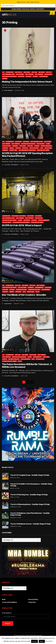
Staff (4, 599)
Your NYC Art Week (43, 150)
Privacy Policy (33, 599)
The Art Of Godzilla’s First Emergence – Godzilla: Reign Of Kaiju (31, 485)
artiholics (48, 74)
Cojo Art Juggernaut (11, 165)
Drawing (15, 146)
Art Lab (34, 72)
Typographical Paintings (27, 150)
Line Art (5, 148)
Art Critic (19, 72)
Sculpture (48, 148)
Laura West (8, 304)
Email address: (7, 613)
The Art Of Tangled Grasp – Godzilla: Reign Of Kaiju (30, 475)
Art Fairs (27, 72)
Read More (49, 641)
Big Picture (41, 144)
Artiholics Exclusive (9, 76)
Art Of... (49, 72)
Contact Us (32, 602)
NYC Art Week (7, 222)
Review (5, 79)
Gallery (28, 76)
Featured (21, 76)
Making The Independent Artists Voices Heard (27, 82)
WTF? (38, 292)
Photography (34, 148)
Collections (7, 146)
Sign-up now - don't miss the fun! (28, 2)
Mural (12, 148)
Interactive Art (21, 290)
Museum (18, 148)
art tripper (39, 74)
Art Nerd (41, 72)
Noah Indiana (8, 91)
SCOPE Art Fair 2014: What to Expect (22, 225)
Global (35, 76)
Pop (42, 148)
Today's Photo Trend (10, 361)
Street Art (13, 150)
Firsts (5, 359)
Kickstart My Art (34, 290)
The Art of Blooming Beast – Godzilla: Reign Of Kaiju (30, 504)
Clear (48, 144)
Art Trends (20, 74)
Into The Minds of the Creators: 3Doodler (24, 295)
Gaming (37, 146)
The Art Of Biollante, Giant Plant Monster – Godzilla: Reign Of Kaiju (30, 514)
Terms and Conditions (9, 602)
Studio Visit (40, 359)
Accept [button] (35, 641)
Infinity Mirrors (46, 146)
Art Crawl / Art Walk (19, 216)
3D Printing (10, 72)
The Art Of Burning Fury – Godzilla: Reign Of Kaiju (29, 495)
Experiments (39, 287)
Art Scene (48, 142)
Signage (5, 150)
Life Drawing (44, 76)
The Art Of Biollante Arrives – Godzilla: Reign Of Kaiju (30, 524)
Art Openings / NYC (9, 74)
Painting (25, 148)
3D (3, 72)
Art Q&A (32, 285)
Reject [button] (42, 641)
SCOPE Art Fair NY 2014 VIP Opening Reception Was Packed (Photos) (27, 155)
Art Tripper (29, 74)
